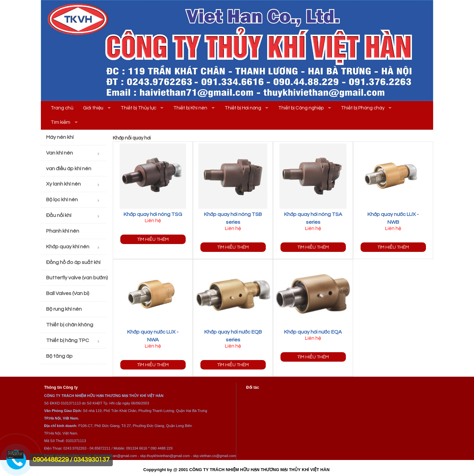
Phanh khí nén (63, 231)
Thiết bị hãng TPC (68, 340)
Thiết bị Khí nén (190, 108)
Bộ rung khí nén (64, 309)
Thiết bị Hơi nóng (243, 108)
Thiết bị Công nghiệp (301, 108)
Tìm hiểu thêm (153, 239)
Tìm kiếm (60, 122)
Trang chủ (62, 108)
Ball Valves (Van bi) (68, 293)
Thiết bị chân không (70, 325)
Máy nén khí (60, 137)
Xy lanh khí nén (63, 184)
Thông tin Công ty (61, 387)
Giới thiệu (93, 108)
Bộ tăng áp (59, 356)
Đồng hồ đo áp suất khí (73, 262)
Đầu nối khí (59, 215)
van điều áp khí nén (69, 169)
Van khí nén (59, 153)
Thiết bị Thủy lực (138, 108)
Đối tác (253, 387)
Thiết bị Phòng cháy (363, 108)
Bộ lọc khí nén (62, 200)
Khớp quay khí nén (68, 247)
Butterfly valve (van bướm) (76, 278)
